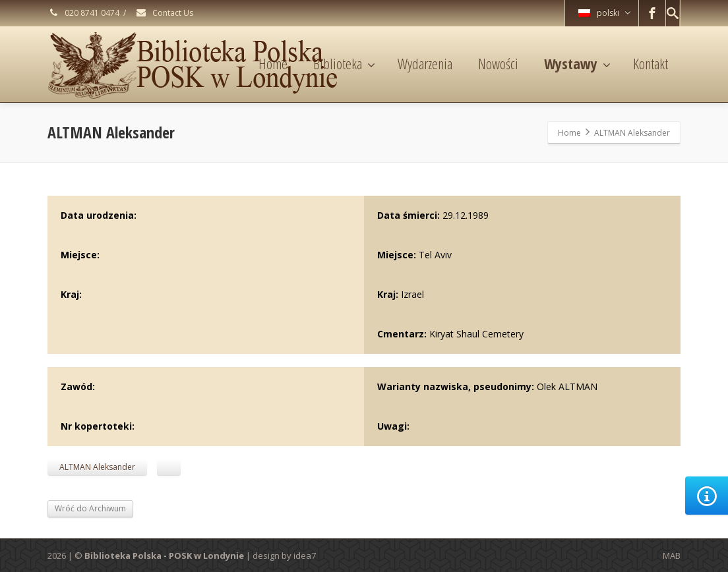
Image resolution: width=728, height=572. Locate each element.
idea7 (305, 556)
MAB (672, 556)
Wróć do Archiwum (90, 508)
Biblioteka (344, 63)
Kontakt (651, 63)
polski (604, 13)
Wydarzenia (425, 63)
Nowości (498, 63)
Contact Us (164, 13)
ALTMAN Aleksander (97, 467)
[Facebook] (652, 13)
